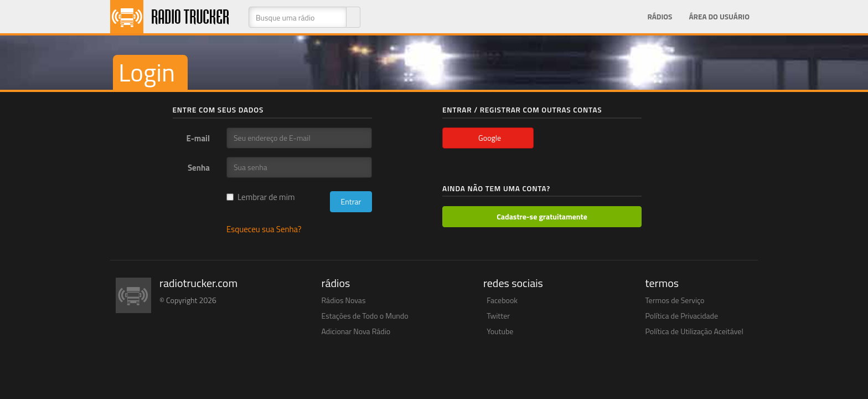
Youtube (500, 331)
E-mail (198, 138)
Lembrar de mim (261, 197)
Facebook (502, 300)
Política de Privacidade (682, 316)
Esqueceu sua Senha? (264, 229)
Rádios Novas (344, 300)
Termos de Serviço (675, 300)
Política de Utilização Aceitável (694, 331)
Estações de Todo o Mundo (365, 316)
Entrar (351, 201)
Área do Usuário (719, 17)
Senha (199, 167)
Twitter (498, 316)
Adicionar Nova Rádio (356, 331)
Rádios (660, 17)
